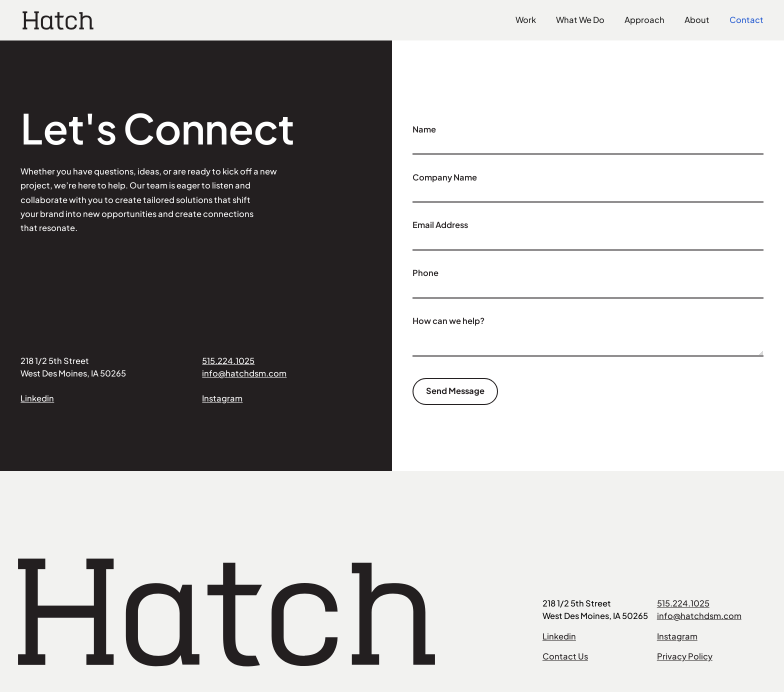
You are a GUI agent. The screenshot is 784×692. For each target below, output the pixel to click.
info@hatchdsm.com (244, 373)
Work (526, 20)
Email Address (440, 225)
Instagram (222, 398)
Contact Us (565, 656)
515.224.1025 (228, 361)
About (697, 20)
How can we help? (448, 321)
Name (424, 129)
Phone (425, 273)
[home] (58, 20)
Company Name (445, 177)
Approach (644, 20)
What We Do (580, 20)
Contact (746, 20)
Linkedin (37, 398)
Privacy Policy (685, 656)
